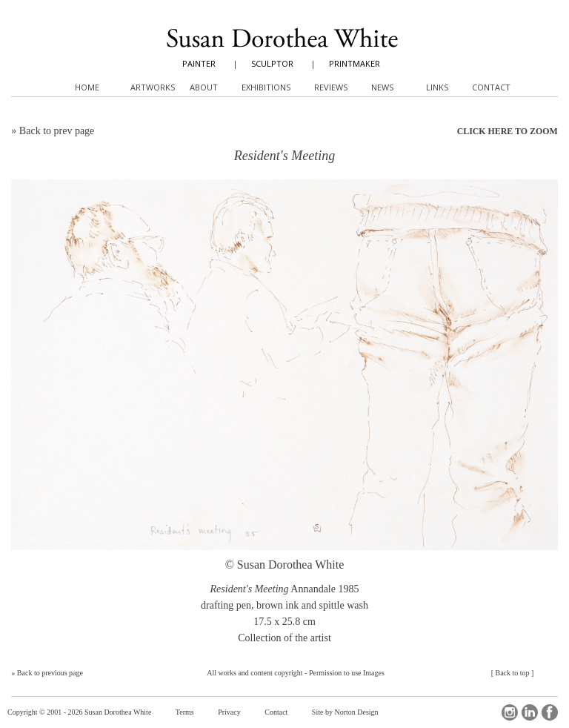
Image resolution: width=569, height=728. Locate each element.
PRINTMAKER (355, 63)
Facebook (550, 712)
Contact (276, 712)
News (382, 87)
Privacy (229, 712)
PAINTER (199, 63)
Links (437, 87)
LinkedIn (530, 712)
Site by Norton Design (345, 712)
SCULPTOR (272, 63)
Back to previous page (50, 673)
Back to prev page (57, 131)
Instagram (510, 712)
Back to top (512, 673)
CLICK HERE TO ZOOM (508, 131)
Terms (185, 712)
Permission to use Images (347, 673)
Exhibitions (266, 87)
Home (87, 87)
